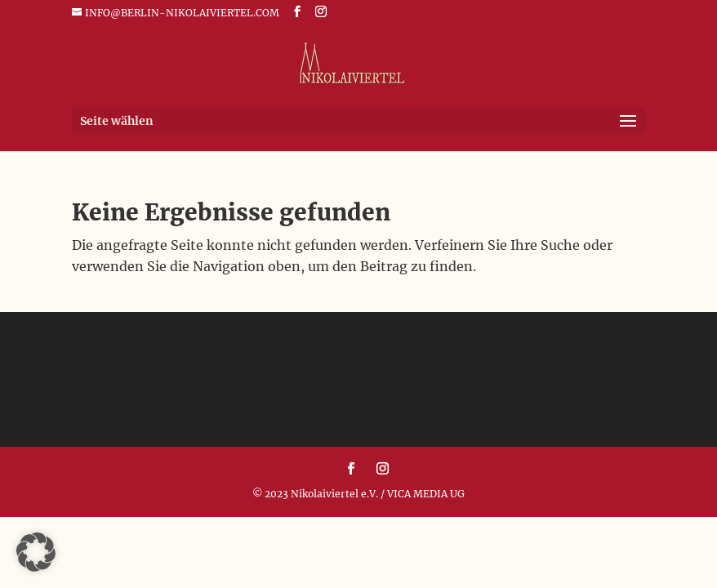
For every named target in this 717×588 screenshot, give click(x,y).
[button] (36, 552)
